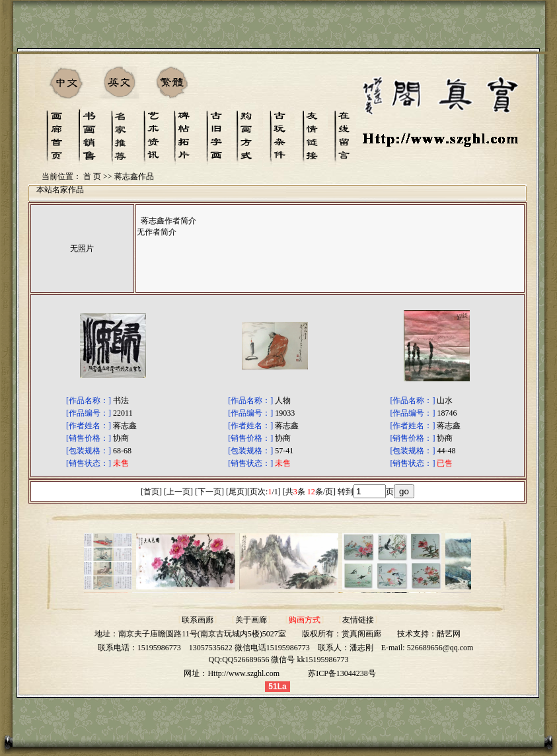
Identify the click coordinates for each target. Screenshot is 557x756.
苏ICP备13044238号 (342, 673)
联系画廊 (198, 620)
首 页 (92, 176)
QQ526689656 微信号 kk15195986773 (285, 660)
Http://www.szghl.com (243, 673)
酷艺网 (449, 634)
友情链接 (358, 620)
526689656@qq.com (440, 648)
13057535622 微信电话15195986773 (249, 648)
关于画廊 (251, 620)
